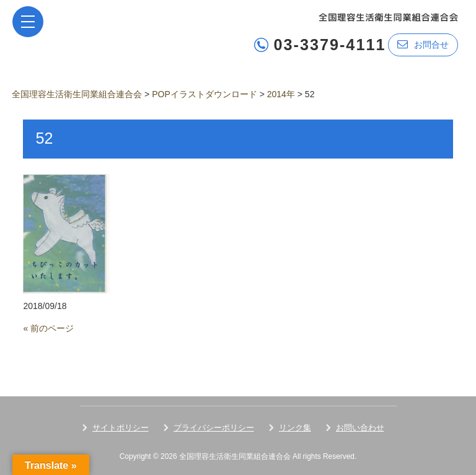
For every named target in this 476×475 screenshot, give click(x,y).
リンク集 (295, 428)
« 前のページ (48, 328)
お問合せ (423, 44)
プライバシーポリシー (214, 428)
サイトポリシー (121, 428)
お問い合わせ (360, 428)
